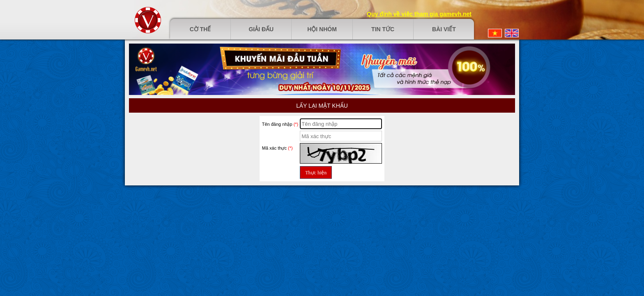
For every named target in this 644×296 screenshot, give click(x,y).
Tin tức (383, 29)
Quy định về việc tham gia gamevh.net (419, 14)
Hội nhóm (322, 29)
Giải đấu (261, 29)
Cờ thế (200, 29)
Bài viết (444, 29)
